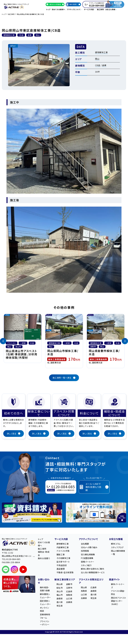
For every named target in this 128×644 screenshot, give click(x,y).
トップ (48, 9)
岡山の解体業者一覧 (118, 552)
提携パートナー (88, 562)
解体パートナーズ (118, 586)
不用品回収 (62, 565)
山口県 (69, 598)
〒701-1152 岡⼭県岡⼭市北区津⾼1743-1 (18, 554)
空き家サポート (63, 562)
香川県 (59, 602)
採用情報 (85, 551)
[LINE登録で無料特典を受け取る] (32, 513)
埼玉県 (59, 606)
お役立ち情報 (116, 539)
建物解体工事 (101, 52)
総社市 (59, 588)
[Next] (125, 341)
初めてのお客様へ (58, 9)
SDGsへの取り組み (89, 547)
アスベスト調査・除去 (118, 592)
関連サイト (114, 579)
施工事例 (100, 9)
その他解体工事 (63, 558)
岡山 (97, 59)
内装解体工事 (63, 547)
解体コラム (116, 544)
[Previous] (3, 341)
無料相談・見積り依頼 (45, 589)
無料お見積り (44, 558)
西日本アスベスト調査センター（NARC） (118, 601)
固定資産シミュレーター (45, 602)
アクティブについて (88, 539)
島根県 (59, 598)
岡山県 (59, 584)
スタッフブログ (117, 547)
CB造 (98, 65)
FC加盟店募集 (87, 558)
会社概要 (85, 544)
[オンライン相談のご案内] (96, 513)
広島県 (69, 591)
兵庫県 (69, 602)
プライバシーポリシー (45, 623)
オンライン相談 (44, 609)
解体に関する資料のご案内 (92, 569)
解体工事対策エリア (65, 579)
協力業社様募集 (88, 554)
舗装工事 (61, 554)
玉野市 (69, 588)
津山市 (59, 591)
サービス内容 (61, 539)
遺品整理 (61, 569)
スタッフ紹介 (86, 565)
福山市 (59, 595)
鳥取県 (69, 595)
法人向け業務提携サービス (93, 572)
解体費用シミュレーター (45, 596)
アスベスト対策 (63, 551)
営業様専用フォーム (45, 616)
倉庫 (104, 65)
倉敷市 (69, 584)
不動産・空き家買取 (65, 572)
